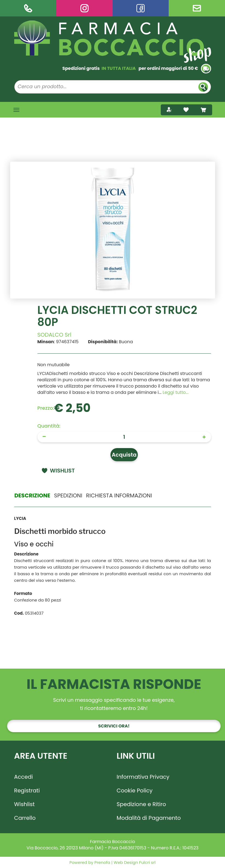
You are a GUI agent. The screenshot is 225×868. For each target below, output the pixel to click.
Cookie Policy (135, 790)
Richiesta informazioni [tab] (119, 495)
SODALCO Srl (54, 335)
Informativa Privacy (143, 777)
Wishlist (24, 804)
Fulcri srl (147, 862)
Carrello (25, 818)
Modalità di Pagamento (149, 818)
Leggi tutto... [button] (176, 392)
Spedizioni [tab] (68, 495)
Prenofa (102, 862)
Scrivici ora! (114, 726)
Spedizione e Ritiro (141, 804)
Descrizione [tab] (32, 495)
